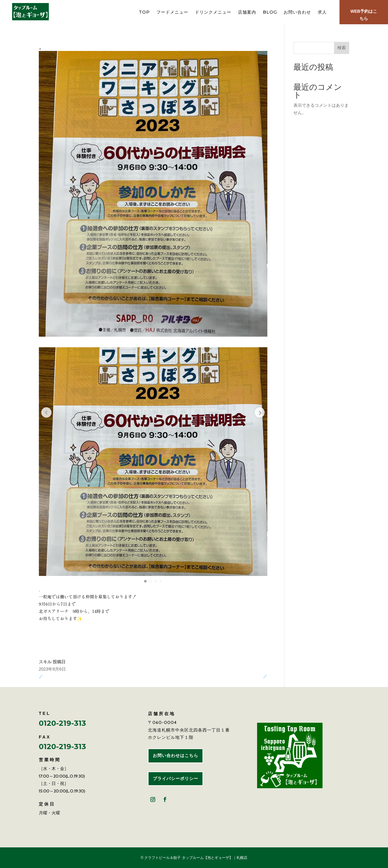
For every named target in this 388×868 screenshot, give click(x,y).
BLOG (270, 12)
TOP (144, 12)
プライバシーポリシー (176, 779)
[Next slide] (258, 408)
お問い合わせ (297, 12)
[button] (144, 581)
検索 (342, 48)
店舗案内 (247, 12)
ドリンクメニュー (213, 12)
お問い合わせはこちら (176, 755)
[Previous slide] (48, 408)
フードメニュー (172, 12)
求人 (322, 12)
